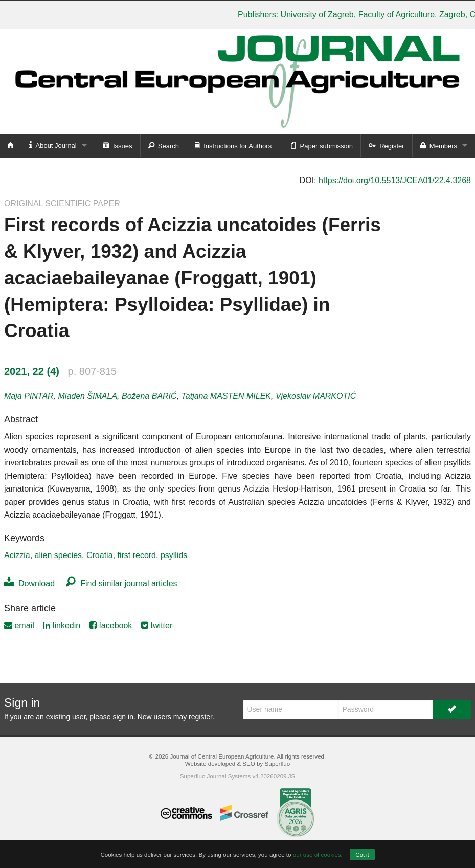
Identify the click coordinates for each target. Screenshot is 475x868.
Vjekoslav (316, 396)
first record (137, 555)
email (19, 625)
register (200, 717)
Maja (29, 396)
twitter (157, 625)
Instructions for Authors (233, 145)
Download (29, 583)
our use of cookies (317, 854)
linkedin (62, 625)
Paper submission (322, 145)
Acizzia (17, 555)
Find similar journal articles (121, 583)
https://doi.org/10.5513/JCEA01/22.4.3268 (395, 180)
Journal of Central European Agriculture (222, 756)
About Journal (53, 145)
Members (439, 145)
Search (164, 145)
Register (387, 145)
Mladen (88, 396)
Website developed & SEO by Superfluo (237, 763)
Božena (149, 396)
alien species (59, 555)
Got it (362, 855)
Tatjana (226, 396)
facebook (111, 625)
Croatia (100, 555)
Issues (118, 145)
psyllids (174, 555)
